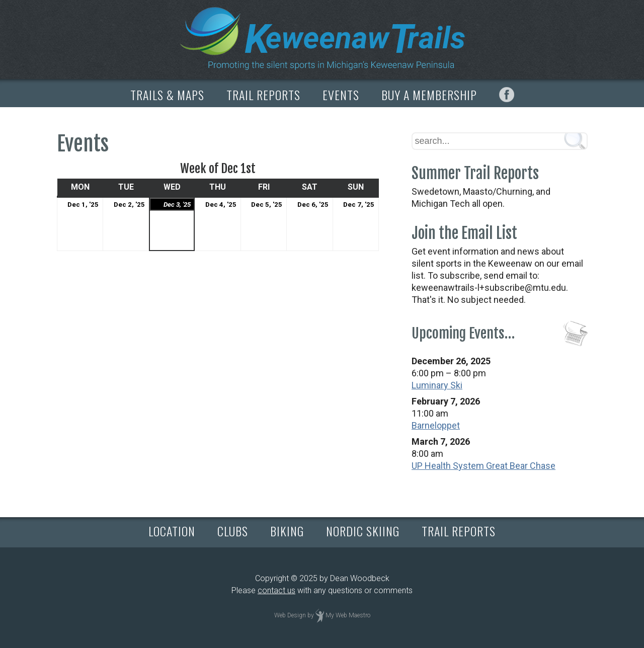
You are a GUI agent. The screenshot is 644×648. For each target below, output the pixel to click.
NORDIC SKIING (363, 531)
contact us (276, 590)
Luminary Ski (437, 385)
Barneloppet (436, 425)
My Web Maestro (348, 615)
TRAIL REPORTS (263, 95)
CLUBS (233, 531)
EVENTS (341, 95)
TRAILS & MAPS (167, 95)
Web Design (290, 615)
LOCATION (172, 531)
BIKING (287, 531)
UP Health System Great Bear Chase (484, 466)
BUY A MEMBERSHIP (429, 95)
